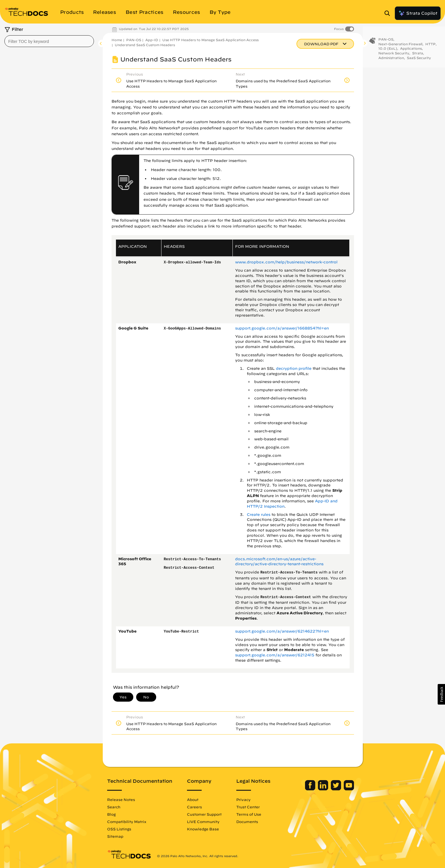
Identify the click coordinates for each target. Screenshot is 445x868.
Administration (391, 59)
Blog (111, 814)
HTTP (430, 45)
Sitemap (115, 836)
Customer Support (204, 814)
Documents (247, 822)
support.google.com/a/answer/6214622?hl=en (282, 631)
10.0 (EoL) (388, 50)
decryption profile (294, 368)
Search (114, 807)
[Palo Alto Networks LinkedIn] (324, 789)
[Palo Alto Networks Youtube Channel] (349, 789)
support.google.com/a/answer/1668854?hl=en (282, 328)
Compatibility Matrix (127, 822)
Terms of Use (249, 814)
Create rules (259, 515)
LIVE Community (203, 822)
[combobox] (49, 41)
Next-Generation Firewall (400, 45)
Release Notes (121, 800)
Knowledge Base (203, 829)
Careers (194, 807)
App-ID (152, 40)
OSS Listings (119, 829)
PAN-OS (134, 40)
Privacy (243, 800)
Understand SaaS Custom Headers (145, 45)
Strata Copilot (418, 13)
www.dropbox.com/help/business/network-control (286, 262)
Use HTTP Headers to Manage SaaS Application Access (210, 40)
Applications (411, 50)
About (193, 800)
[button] (441, 694)
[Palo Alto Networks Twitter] (337, 789)
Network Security (394, 54)
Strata (418, 54)
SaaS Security (419, 59)
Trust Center (248, 807)
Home (117, 40)
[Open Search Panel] (389, 13)
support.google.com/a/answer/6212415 (275, 655)
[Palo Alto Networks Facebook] (311, 789)
